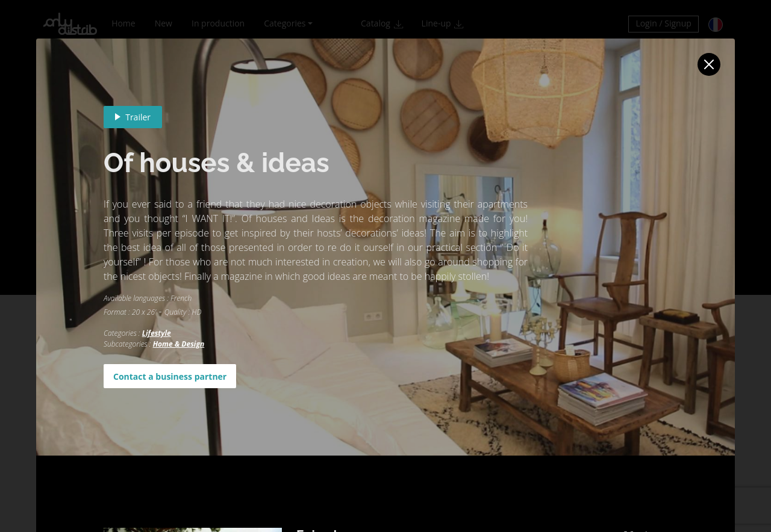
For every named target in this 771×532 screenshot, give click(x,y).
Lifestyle (157, 333)
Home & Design (179, 344)
